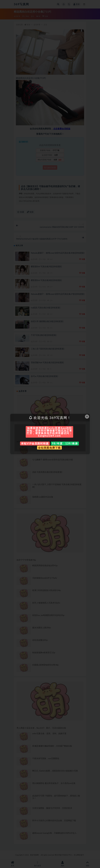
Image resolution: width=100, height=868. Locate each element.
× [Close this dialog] (87, 416)
